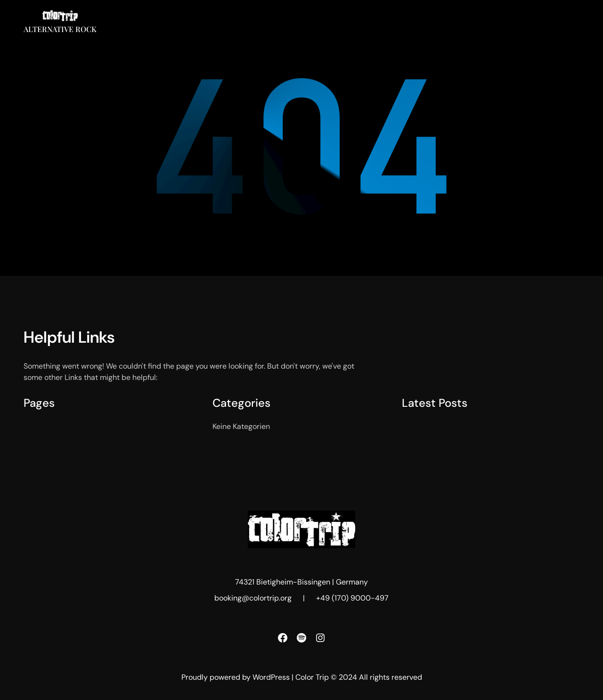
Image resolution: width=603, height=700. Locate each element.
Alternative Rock (60, 29)
